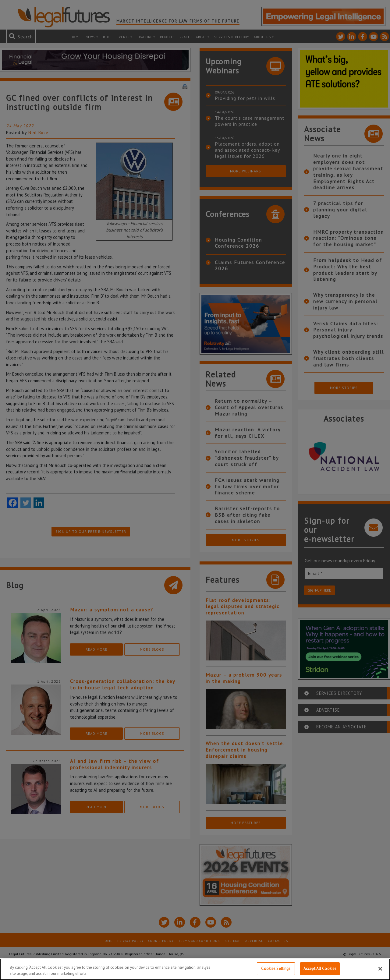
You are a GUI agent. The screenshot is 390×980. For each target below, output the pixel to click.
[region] (195, 969)
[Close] (380, 969)
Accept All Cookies (320, 969)
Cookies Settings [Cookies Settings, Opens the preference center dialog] (276, 969)
